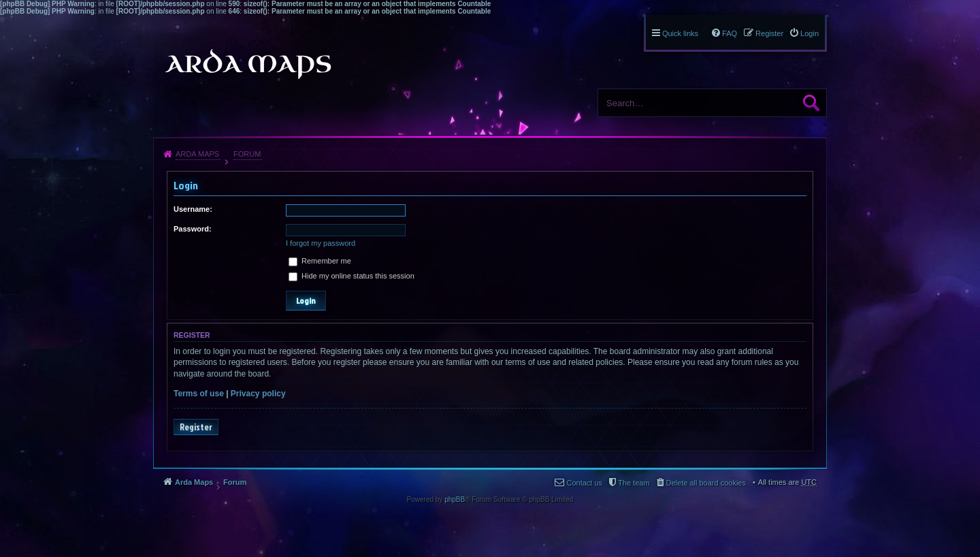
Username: (193, 209)
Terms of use (199, 394)
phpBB (455, 499)
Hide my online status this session (352, 276)
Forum (247, 154)
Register (196, 427)
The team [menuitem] (634, 483)
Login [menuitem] (810, 33)
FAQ (730, 33)
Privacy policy (258, 394)
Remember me (320, 261)
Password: (193, 229)
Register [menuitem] (769, 33)
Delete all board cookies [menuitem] (706, 483)
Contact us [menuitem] (584, 483)
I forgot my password (321, 243)
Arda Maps (197, 154)
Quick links (680, 33)
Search (811, 103)
